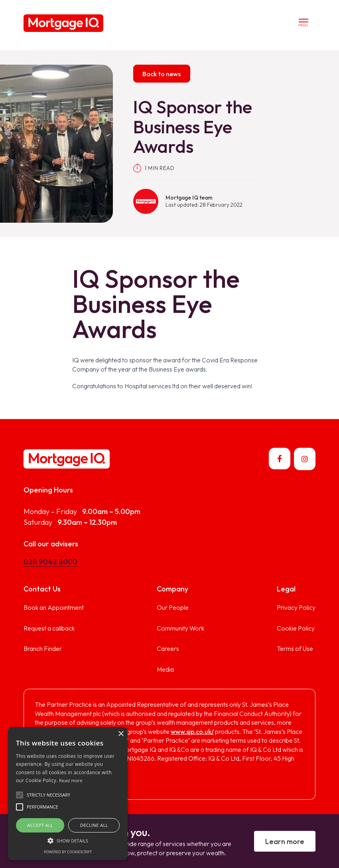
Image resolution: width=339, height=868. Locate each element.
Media (165, 669)
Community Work (180, 628)
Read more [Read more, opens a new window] (71, 780)
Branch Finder (43, 649)
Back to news (162, 74)
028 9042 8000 (50, 562)
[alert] (68, 794)
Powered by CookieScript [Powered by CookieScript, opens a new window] (68, 852)
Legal (286, 589)
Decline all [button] (94, 825)
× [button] (121, 734)
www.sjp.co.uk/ (192, 732)
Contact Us (42, 589)
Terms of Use (295, 649)
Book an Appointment (54, 607)
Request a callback (49, 628)
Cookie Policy (296, 628)
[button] (20, 795)
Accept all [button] (40, 825)
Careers (168, 649)
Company (172, 589)
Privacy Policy (296, 607)
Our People (173, 607)
